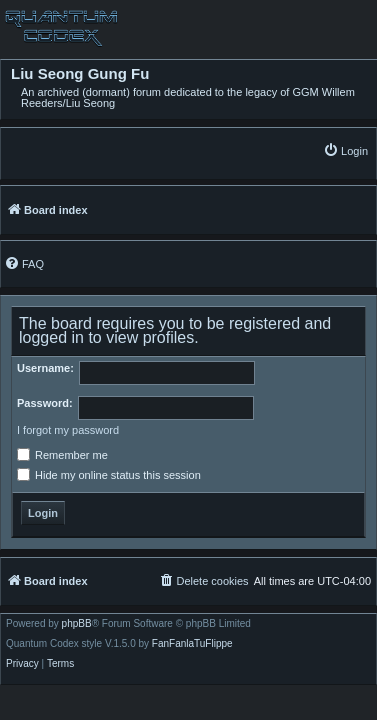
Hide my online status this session (109, 475)
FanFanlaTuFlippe (192, 644)
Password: (45, 403)
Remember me (62, 455)
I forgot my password (68, 430)
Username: (45, 368)
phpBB (77, 624)
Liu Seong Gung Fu (80, 74)
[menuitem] (345, 150)
